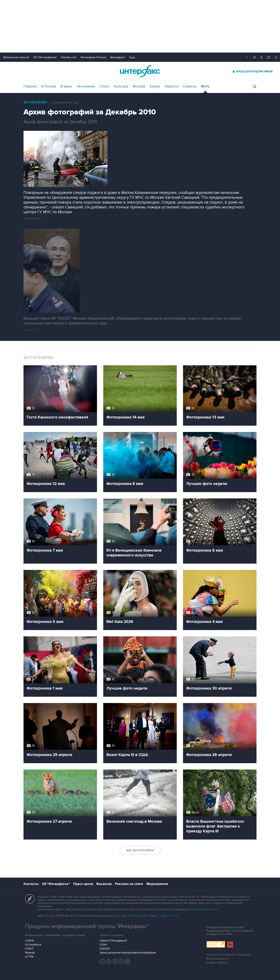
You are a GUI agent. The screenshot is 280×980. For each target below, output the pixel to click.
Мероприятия (157, 884)
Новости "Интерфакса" (113, 941)
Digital (155, 86)
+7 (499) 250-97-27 (168, 916)
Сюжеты (190, 86)
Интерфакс (140, 71)
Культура (121, 86)
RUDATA (105, 949)
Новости (171, 86)
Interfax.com (69, 57)
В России (49, 86)
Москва (139, 86)
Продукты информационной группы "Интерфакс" (87, 926)
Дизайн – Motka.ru (217, 963)
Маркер (30, 953)
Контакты (31, 884)
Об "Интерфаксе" (45, 57)
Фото (205, 86)
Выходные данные (217, 959)
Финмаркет (118, 57)
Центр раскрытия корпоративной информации (128, 953)
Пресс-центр (83, 884)
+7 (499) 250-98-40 (139, 916)
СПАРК (29, 941)
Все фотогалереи (140, 850)
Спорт (104, 86)
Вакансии (104, 884)
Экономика (86, 86)
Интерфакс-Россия (93, 57)
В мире (66, 86)
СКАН (103, 945)
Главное (30, 86)
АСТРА (29, 957)
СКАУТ (29, 949)
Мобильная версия (16, 57)
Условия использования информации (229, 955)
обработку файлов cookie (204, 909)
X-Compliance (33, 945)
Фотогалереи (35, 103)
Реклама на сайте (129, 884)
